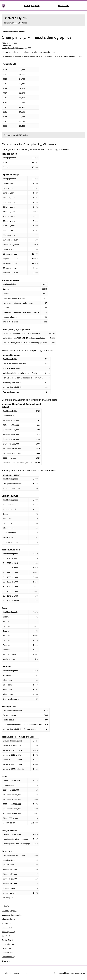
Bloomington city (9, 932)
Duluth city (6, 936)
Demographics (32, 6)
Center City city (8, 940)
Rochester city (8, 928)
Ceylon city (6, 948)
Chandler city (7, 952)
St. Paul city (7, 923)
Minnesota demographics (12, 915)
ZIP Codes (63, 6)
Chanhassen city (9, 957)
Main (4, 31)
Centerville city (8, 944)
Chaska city (7, 961)
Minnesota (12, 31)
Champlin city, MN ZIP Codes (16, 135)
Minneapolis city (8, 919)
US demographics (9, 911)
